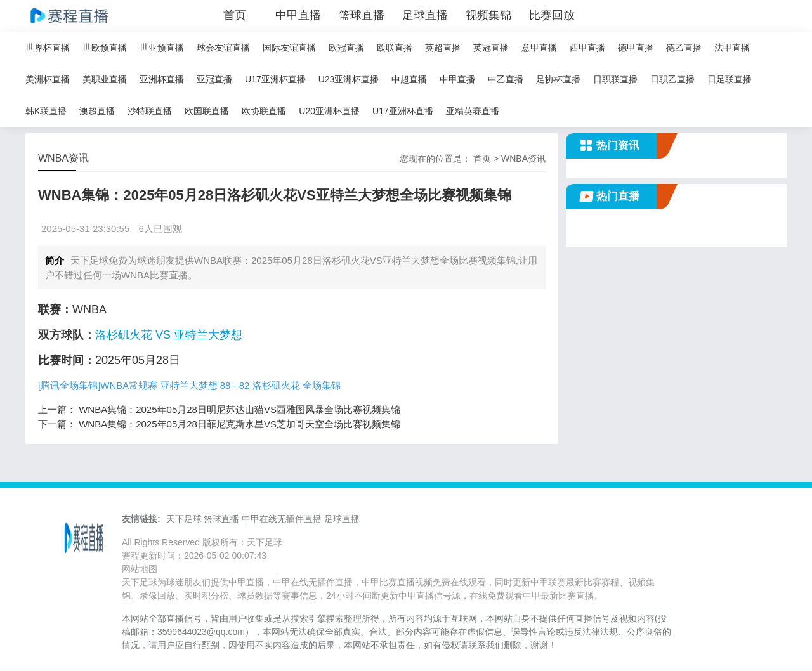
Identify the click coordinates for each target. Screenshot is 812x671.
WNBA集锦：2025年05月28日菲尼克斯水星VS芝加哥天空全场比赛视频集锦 (239, 424)
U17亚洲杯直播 (275, 79)
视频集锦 (488, 15)
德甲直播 (636, 48)
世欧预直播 (105, 48)
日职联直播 (615, 79)
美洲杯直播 (48, 79)
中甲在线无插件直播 (282, 519)
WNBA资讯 (523, 159)
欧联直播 (395, 48)
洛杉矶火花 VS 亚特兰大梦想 (169, 335)
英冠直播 (491, 48)
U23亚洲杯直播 (349, 79)
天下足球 (184, 519)
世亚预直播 (162, 48)
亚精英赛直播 (473, 111)
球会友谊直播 (223, 48)
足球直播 (425, 15)
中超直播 (409, 79)
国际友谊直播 (289, 48)
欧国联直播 (207, 111)
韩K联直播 (46, 111)
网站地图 (140, 569)
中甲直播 (298, 15)
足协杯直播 (558, 79)
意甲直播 (539, 48)
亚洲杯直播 (162, 79)
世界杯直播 (48, 48)
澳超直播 (97, 111)
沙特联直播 (150, 111)
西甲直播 (587, 48)
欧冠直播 (346, 48)
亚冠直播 (214, 79)
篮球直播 (362, 15)
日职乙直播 (672, 79)
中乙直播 (506, 79)
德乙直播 (684, 48)
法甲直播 (732, 48)
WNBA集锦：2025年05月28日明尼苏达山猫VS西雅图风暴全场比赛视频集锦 (239, 409)
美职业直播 (105, 79)
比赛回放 (552, 15)
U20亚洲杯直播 (329, 111)
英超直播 (443, 48)
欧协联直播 (264, 111)
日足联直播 (730, 79)
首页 (235, 15)
